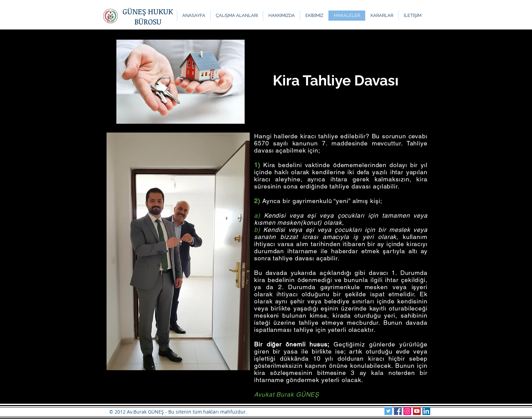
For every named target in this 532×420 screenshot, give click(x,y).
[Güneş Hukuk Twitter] (388, 411)
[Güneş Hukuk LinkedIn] (426, 411)
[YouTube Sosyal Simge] (417, 411)
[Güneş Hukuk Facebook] (398, 411)
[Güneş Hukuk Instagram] (407, 411)
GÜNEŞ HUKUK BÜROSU (148, 16)
